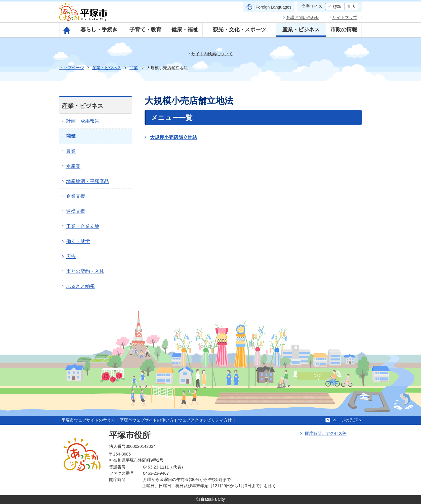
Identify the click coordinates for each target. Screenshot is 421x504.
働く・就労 (78, 241)
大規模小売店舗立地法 (174, 137)
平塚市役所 (130, 435)
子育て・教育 (145, 30)
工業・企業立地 (83, 226)
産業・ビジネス (301, 30)
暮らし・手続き (99, 30)
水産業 (73, 166)
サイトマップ (345, 17)
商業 (134, 68)
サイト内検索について (212, 54)
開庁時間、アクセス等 (326, 433)
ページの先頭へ (347, 420)
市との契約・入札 (85, 271)
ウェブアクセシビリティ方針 (205, 420)
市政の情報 (344, 30)
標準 (337, 7)
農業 (71, 151)
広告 (71, 256)
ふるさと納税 (80, 286)
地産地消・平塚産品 (88, 181)
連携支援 (76, 211)
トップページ (72, 68)
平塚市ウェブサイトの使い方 (147, 420)
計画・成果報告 (83, 121)
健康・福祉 (185, 30)
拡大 (352, 7)
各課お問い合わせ (303, 17)
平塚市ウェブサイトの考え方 (88, 420)
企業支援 (76, 196)
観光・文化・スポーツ (239, 30)
